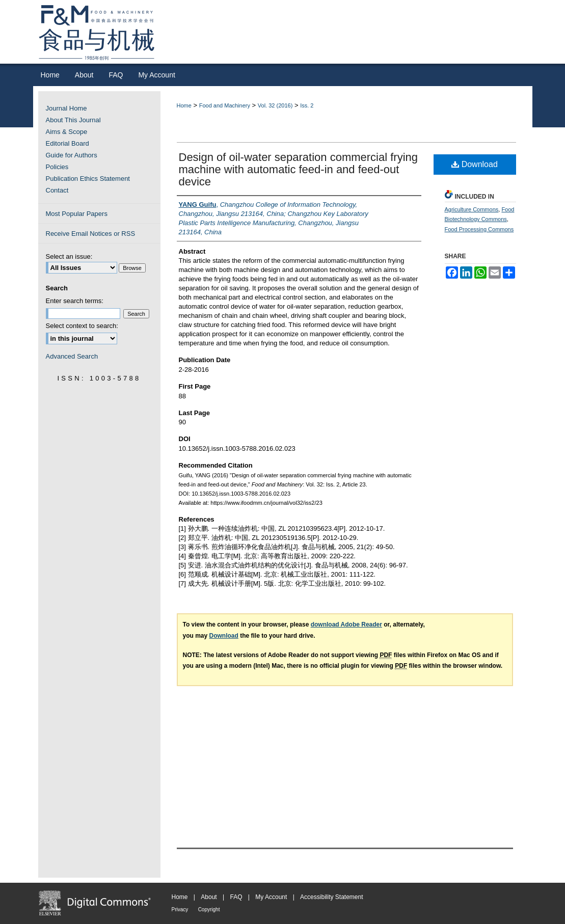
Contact (57, 190)
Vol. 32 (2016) (275, 105)
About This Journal (73, 120)
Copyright (209, 909)
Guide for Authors (72, 155)
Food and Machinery (225, 105)
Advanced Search (72, 356)
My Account (271, 897)
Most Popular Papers (77, 214)
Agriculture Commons (472, 209)
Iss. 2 (307, 105)
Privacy (180, 909)
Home (184, 105)
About (209, 897)
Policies (57, 167)
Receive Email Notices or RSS (91, 234)
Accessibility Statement (331, 897)
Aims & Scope (67, 132)
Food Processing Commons (479, 229)
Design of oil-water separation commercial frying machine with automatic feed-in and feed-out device (299, 169)
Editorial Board (68, 143)
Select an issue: (69, 256)
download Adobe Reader (346, 624)
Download (475, 164)
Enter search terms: (75, 301)
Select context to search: (82, 326)
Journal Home (66, 108)
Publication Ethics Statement (88, 179)
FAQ (236, 897)
